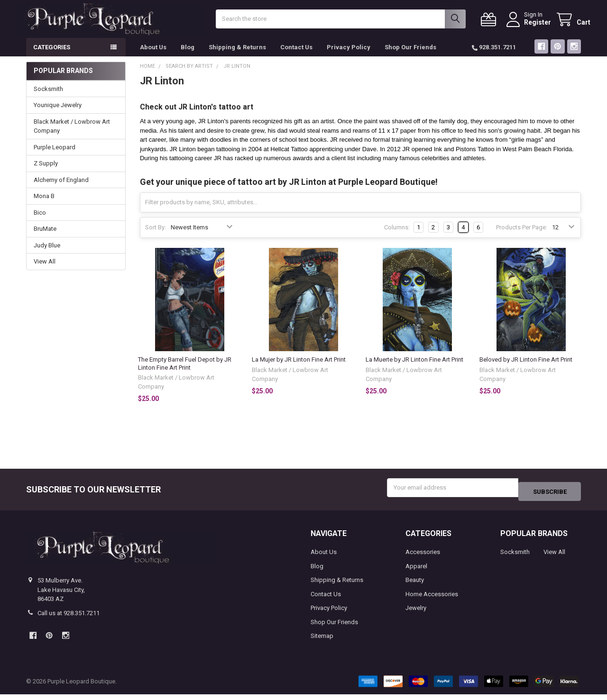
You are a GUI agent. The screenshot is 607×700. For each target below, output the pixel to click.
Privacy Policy (349, 57)
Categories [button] (52, 57)
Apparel (416, 571)
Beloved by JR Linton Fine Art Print (526, 369)
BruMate (45, 238)
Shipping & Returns (237, 57)
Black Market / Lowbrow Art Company (72, 136)
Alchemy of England (61, 189)
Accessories (423, 558)
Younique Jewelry (58, 114)
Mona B (44, 205)
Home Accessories (432, 599)
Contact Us (296, 57)
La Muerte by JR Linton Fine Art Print (414, 369)
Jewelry (416, 614)
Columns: (397, 237)
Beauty (415, 586)
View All (45, 271)
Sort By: (156, 237)
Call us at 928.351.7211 (69, 618)
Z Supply (46, 173)
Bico (40, 222)
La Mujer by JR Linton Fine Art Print (299, 369)
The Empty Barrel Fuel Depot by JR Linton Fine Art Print (185, 373)
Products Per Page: (522, 237)
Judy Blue (47, 255)
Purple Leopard (55, 157)
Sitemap (322, 641)
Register (528, 27)
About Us (153, 57)
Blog (188, 57)
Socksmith (48, 98)
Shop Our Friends (410, 57)
